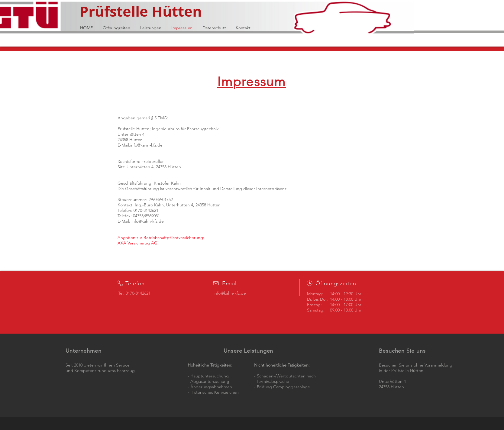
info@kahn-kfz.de (146, 145)
